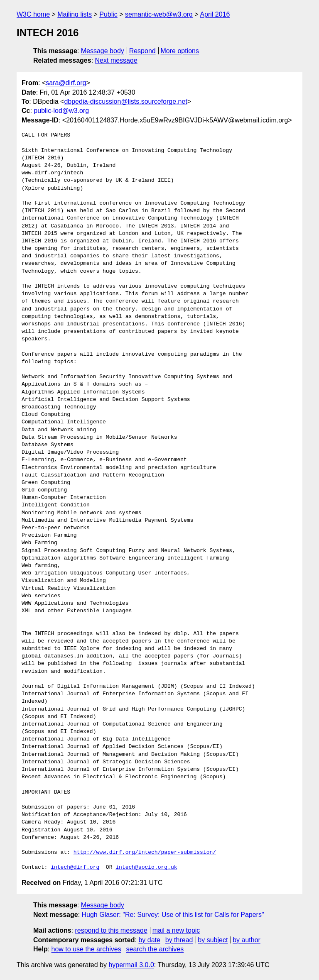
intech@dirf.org (75, 868)
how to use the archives (86, 949)
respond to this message (111, 930)
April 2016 (215, 14)
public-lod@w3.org (61, 111)
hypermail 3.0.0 (131, 965)
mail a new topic (176, 930)
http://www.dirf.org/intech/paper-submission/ (145, 853)
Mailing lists (75, 14)
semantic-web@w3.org (159, 14)
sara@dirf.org (66, 83)
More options (180, 51)
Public (108, 14)
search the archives (155, 949)
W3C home (33, 14)
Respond (142, 51)
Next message (116, 60)
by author (247, 940)
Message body (103, 51)
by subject (213, 940)
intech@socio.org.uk (146, 868)
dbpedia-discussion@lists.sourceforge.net (125, 101)
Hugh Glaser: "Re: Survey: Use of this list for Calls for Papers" (173, 915)
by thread (179, 940)
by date (149, 940)
